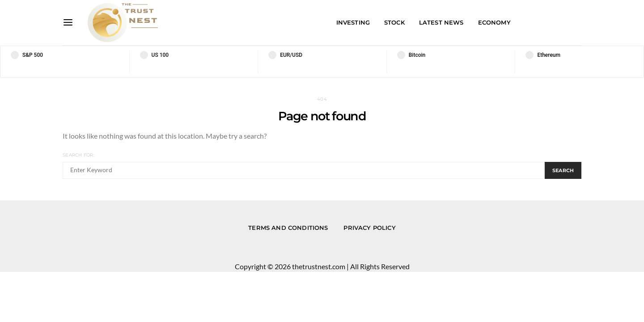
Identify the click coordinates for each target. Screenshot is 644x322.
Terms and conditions (288, 228)
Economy (494, 22)
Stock (394, 22)
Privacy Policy (369, 228)
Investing (353, 22)
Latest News (441, 22)
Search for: (78, 155)
